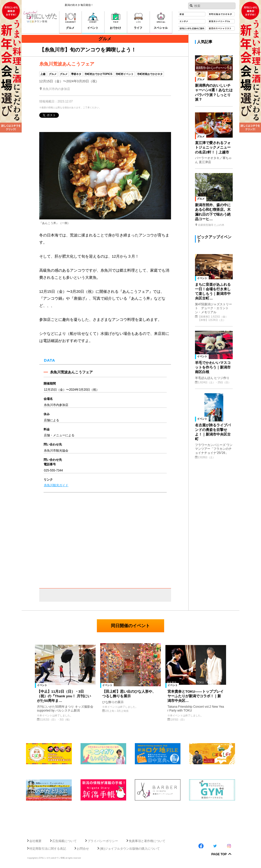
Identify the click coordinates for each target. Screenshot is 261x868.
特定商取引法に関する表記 (48, 849)
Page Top (219, 854)
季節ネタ (76, 74)
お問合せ (83, 849)
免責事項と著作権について (147, 841)
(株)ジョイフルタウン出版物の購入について (130, 849)
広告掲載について (64, 841)
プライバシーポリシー (103, 841)
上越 (43, 74)
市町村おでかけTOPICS (98, 74)
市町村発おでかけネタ (150, 74)
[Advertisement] (130, 818)
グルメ (53, 74)
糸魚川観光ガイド (56, 485)
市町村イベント (125, 74)
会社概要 (35, 841)
